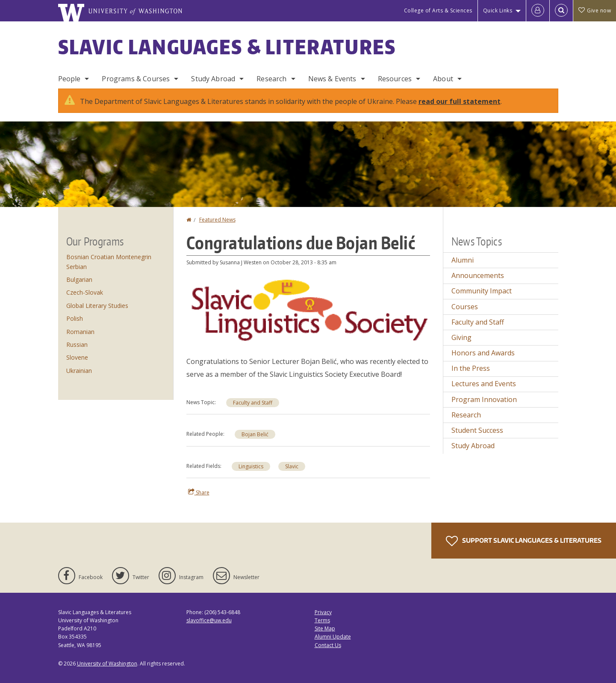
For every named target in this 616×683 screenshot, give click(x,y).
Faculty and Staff (253, 403)
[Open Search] (561, 11)
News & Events (332, 79)
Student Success (477, 430)
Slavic (292, 466)
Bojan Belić (255, 434)
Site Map (325, 628)
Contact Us (328, 645)
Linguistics (251, 466)
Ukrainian (79, 371)
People (69, 79)
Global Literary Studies (97, 306)
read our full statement (460, 101)
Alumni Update (333, 637)
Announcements (478, 275)
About (443, 79)
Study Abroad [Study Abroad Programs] (213, 79)
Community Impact (482, 291)
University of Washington (107, 664)
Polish (75, 318)
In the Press (471, 368)
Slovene (77, 357)
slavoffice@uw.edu (209, 620)
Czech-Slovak (85, 292)
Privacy (323, 612)
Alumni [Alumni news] (463, 260)
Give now (595, 10)
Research (271, 79)
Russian (77, 344)
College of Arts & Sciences (438, 10)
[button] (308, 310)
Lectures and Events (484, 384)
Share (199, 492)
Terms (322, 620)
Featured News (217, 220)
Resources (395, 79)
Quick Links (498, 10)
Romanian (80, 332)
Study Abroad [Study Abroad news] (473, 446)
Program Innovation (484, 399)
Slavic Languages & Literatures (227, 47)
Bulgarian (79, 279)
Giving (461, 337)
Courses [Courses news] (465, 307)
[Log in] (538, 11)
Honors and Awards (483, 353)
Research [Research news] (466, 415)
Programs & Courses (136, 79)
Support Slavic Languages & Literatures (524, 541)
